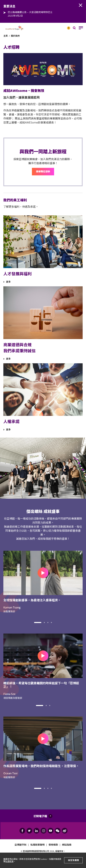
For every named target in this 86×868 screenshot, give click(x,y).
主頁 (6, 36)
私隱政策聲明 (37, 845)
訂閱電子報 (40, 816)
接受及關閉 (73, 860)
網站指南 (67, 845)
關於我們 (15, 36)
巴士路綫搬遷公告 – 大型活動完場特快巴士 (30, 12)
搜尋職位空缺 (43, 171)
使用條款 (53, 845)
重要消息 (68, 27)
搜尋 (77, 29)
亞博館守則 (20, 845)
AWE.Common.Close (81, 5)
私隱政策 (9, 861)
